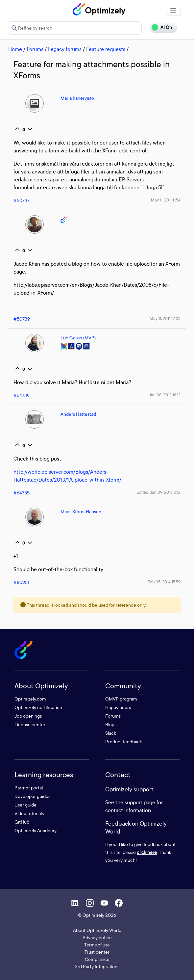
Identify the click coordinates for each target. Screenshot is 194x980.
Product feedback (124, 742)
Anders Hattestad (78, 414)
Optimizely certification (38, 707)
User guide (25, 805)
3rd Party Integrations (97, 966)
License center (30, 724)
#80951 (21, 582)
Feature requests (106, 49)
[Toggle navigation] (173, 11)
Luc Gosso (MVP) (78, 338)
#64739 (22, 395)
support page (140, 802)
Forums (35, 49)
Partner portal (29, 788)
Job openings (28, 716)
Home (15, 49)
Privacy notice (97, 937)
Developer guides (32, 796)
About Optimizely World (97, 930)
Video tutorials (29, 813)
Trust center (97, 952)
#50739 (22, 319)
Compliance (97, 959)
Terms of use (97, 945)
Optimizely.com (30, 699)
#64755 (22, 493)
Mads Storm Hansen (81, 511)
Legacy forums (65, 49)
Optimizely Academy (36, 830)
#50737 (22, 200)
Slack (111, 733)
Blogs (111, 724)
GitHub (22, 822)
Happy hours (118, 707)
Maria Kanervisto (77, 98)
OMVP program (121, 699)
